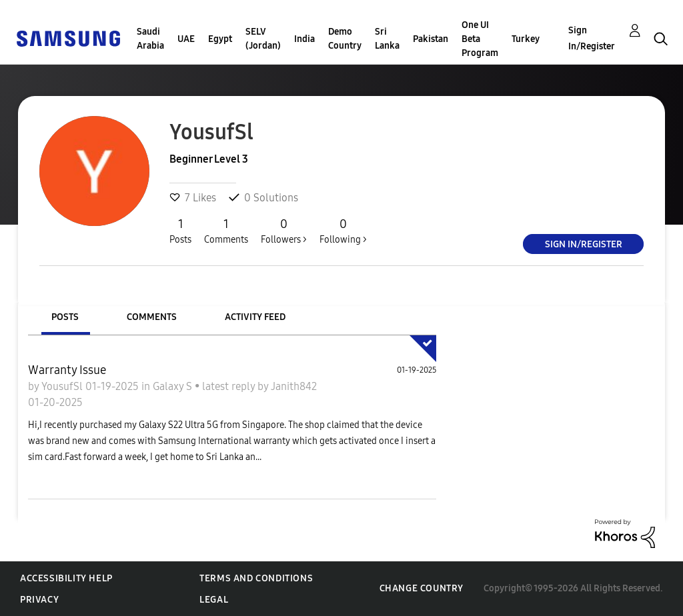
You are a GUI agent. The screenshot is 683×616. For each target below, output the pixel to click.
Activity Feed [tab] (255, 317)
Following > (343, 231)
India (304, 39)
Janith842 (294, 386)
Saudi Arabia (150, 39)
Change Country (422, 588)
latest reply (230, 386)
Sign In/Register (592, 38)
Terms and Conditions (256, 578)
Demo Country (345, 39)
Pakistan (431, 39)
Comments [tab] (152, 317)
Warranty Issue (67, 370)
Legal (214, 600)
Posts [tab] (65, 317)
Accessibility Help (66, 578)
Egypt (220, 39)
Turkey (526, 39)
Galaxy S (174, 386)
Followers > (284, 231)
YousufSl (63, 386)
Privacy (39, 600)
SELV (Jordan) (263, 39)
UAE (186, 39)
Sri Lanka (387, 39)
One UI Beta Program (480, 39)
